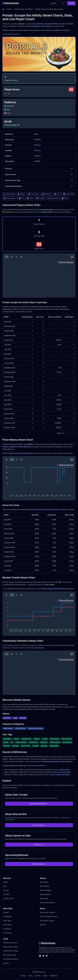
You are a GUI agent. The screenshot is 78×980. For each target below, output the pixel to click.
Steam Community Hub (61, 772)
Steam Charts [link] (9, 194)
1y (17, 257)
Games (9, 9)
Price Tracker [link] (34, 194)
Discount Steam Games (49, 916)
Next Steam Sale (10, 955)
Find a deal (39, 845)
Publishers (7, 929)
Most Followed (45, 890)
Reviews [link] (21, 194)
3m (12, 257)
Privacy (23, 976)
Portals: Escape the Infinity (48, 24)
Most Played (45, 886)
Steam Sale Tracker (47, 912)
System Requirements (39, 186)
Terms (30, 976)
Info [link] (21, 198)
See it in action (39, 825)
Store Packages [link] (10, 198)
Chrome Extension (10, 943)
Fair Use (38, 976)
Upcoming (44, 898)
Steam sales (26, 509)
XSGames (37, 145)
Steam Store (65, 770)
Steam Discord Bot (10, 947)
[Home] (3, 9)
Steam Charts (8, 898)
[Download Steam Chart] (72, 257)
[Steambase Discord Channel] (40, 956)
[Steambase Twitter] (47, 956)
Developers (8, 925)
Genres (6, 912)
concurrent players (32, 26)
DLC (5, 886)
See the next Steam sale (39, 804)
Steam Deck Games (47, 903)
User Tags (7, 921)
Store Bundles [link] (69, 194)
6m (12, 459)
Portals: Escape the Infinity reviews (54, 589)
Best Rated (44, 882)
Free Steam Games (47, 921)
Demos (6, 890)
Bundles (6, 894)
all (21, 257)
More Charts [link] (53, 198)
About (45, 976)
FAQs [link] (64, 198)
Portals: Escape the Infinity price (21, 453)
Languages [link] (41, 198)
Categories (7, 916)
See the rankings (39, 864)
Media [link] (30, 198)
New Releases (45, 894)
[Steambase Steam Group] (43, 956)
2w (7, 257)
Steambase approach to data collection (57, 761)
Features (39, 169)
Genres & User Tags (39, 180)
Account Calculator (11, 959)
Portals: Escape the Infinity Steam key (17, 447)
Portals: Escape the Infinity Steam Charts (49, 9)
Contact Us (53, 976)
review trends (46, 26)
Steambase (43, 948)
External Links (39, 174)
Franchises (7, 933)
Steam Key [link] (46, 194)
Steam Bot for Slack (11, 951)
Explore (71, 3)
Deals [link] (57, 194)
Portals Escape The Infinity (24, 9)
